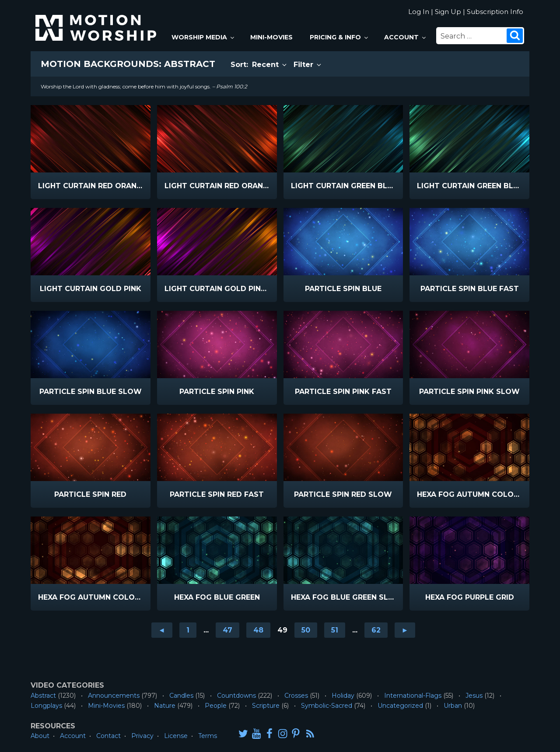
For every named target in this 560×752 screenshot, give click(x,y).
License (176, 736)
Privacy (142, 736)
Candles (181, 696)
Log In (419, 12)
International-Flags (413, 696)
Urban (453, 706)
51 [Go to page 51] (335, 630)
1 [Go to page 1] (188, 630)
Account (406, 37)
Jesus (474, 696)
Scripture (266, 706)
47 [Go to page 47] (227, 630)
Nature (165, 706)
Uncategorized (400, 706)
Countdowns (236, 696)
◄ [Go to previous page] (162, 630)
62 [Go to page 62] (376, 630)
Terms (208, 736)
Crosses (296, 696)
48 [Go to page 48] (258, 630)
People (216, 706)
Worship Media (203, 37)
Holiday (343, 696)
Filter (308, 65)
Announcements (114, 696)
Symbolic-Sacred (327, 706)
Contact (108, 736)
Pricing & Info (339, 37)
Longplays (46, 706)
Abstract (43, 696)
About (40, 736)
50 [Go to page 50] (306, 630)
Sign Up (448, 12)
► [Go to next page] (405, 630)
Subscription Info (495, 12)
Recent (270, 65)
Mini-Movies (271, 37)
